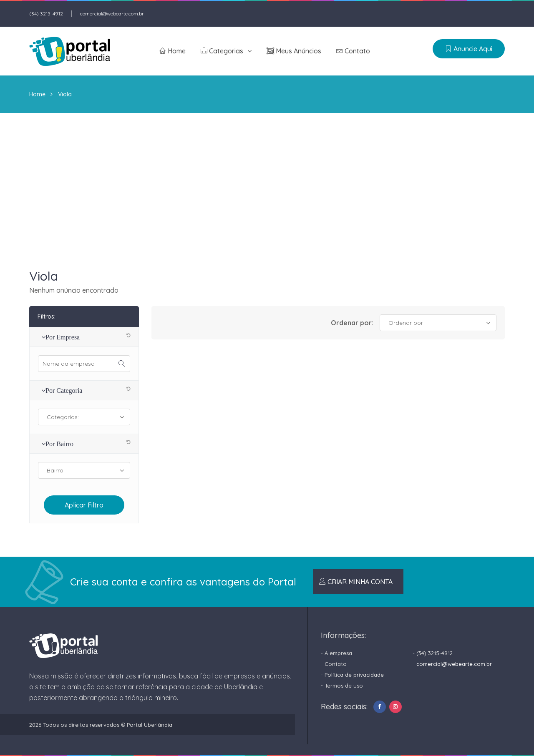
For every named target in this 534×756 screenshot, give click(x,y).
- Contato (334, 664)
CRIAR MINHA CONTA (356, 582)
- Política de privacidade (352, 675)
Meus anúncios (294, 51)
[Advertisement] (267, 176)
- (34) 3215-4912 (433, 653)
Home (173, 51)
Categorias (222, 51)
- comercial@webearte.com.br (452, 664)
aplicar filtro (84, 505)
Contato (353, 51)
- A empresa (336, 653)
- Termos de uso (342, 686)
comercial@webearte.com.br (112, 14)
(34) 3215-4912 (46, 14)
